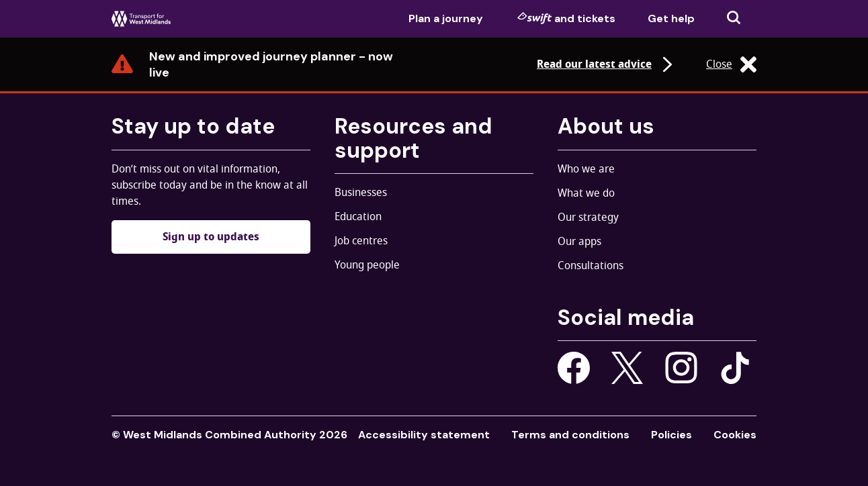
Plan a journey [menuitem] (446, 18)
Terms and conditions (570, 435)
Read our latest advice (606, 64)
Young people (367, 265)
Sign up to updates (211, 237)
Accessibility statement (424, 435)
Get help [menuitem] (671, 18)
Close (731, 64)
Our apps (579, 242)
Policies (671, 435)
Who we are (586, 169)
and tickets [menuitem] (566, 18)
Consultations (591, 266)
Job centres (361, 241)
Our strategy (588, 217)
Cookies (735, 435)
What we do (586, 193)
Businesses (361, 193)
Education (358, 217)
